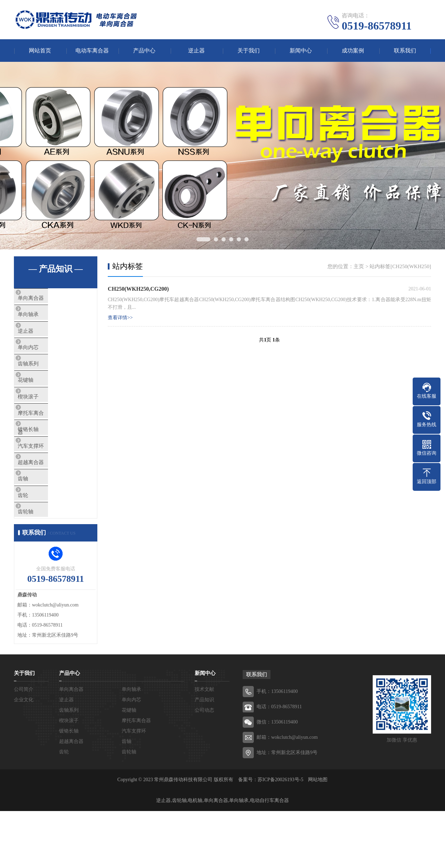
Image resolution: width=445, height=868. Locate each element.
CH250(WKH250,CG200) (138, 289)
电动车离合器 (92, 51)
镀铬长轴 (41, 463)
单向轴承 (41, 319)
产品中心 (144, 51)
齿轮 (35, 545)
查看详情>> (120, 318)
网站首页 (40, 51)
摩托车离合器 (46, 442)
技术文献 (204, 746)
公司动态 (204, 767)
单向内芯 (41, 360)
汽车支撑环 (43, 483)
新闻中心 (301, 51)
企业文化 (24, 757)
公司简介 (24, 746)
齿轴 (35, 524)
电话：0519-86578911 (279, 764)
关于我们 (249, 51)
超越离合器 (43, 504)
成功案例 (353, 51)
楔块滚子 (41, 422)
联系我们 (405, 51)
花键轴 (38, 401)
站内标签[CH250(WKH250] (400, 266)
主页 (359, 266)
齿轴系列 (41, 381)
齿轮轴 (38, 565)
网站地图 (318, 837)
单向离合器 (43, 299)
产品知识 (204, 757)
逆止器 (196, 51)
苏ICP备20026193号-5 (280, 837)
